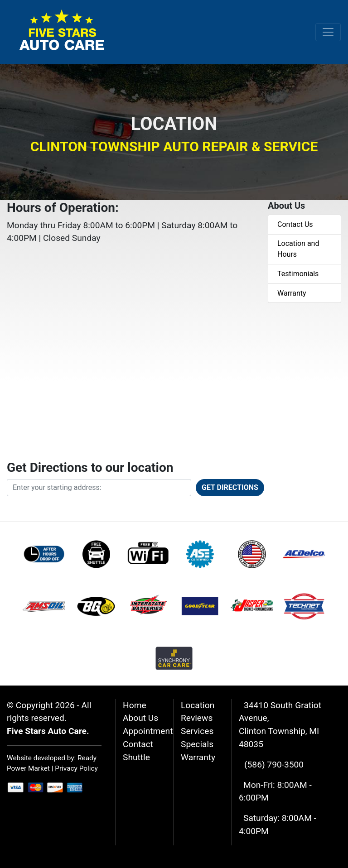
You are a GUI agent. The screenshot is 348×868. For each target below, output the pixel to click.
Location (198, 705)
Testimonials (298, 274)
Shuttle (136, 757)
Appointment (148, 731)
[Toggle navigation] (328, 32)
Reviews (197, 718)
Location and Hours (298, 249)
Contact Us (295, 224)
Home (135, 705)
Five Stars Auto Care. (48, 731)
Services (197, 731)
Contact (138, 744)
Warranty (292, 293)
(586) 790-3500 (274, 765)
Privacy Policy (76, 768)
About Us (140, 718)
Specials (197, 744)
